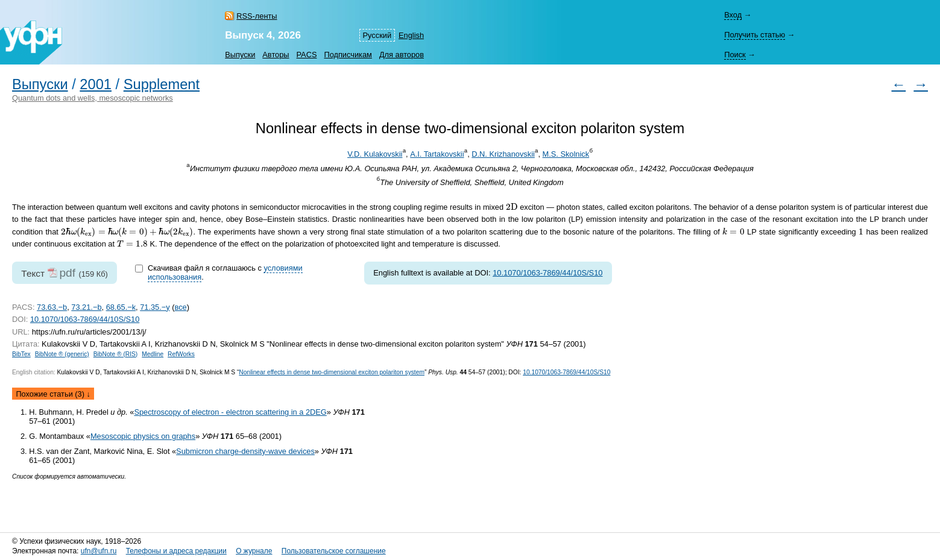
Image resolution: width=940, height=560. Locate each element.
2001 (96, 84)
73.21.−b (86, 307)
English (411, 35)
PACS (307, 55)
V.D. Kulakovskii (375, 154)
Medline (153, 354)
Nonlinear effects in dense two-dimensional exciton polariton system (332, 372)
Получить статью (755, 35)
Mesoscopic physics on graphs (143, 436)
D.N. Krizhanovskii (503, 154)
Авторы (276, 55)
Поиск (735, 55)
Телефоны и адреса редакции (176, 551)
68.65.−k (121, 307)
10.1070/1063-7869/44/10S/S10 (547, 273)
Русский (377, 35)
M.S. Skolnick (566, 154)
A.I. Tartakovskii (437, 154)
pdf (67, 273)
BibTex (21, 354)
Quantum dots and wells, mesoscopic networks (93, 98)
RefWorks (181, 354)
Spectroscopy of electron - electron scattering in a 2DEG (230, 412)
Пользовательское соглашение (334, 551)
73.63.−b (52, 307)
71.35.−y (155, 307)
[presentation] (512, 206)
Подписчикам (348, 55)
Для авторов (402, 55)
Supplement (162, 84)
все (180, 307)
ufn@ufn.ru (99, 551)
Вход (733, 15)
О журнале (254, 551)
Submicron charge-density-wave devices (245, 451)
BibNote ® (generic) (62, 354)
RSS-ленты (257, 16)
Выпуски (240, 55)
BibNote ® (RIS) (116, 354)
